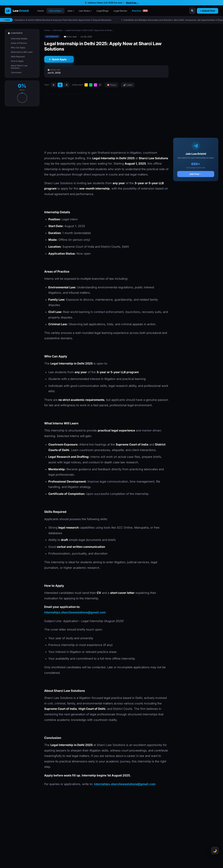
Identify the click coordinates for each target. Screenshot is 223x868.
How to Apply (17, 61)
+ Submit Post (208, 11)
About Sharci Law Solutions (19, 67)
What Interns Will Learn (22, 52)
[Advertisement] (106, 122)
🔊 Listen (128, 85)
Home (41, 11)
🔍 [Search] (193, 11)
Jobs (71, 11)
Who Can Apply (18, 48)
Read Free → (132, 3)
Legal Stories (120, 11)
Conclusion (16, 73)
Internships (56, 11)
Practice (140, 11)
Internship (57, 30)
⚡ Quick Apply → (59, 59)
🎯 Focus (111, 85)
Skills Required (18, 57)
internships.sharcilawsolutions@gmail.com (75, 612)
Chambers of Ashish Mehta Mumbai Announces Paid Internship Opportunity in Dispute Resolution (64, 20)
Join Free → (196, 174)
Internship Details (19, 39)
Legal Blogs (103, 11)
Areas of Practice (19, 43)
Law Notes (85, 11)
